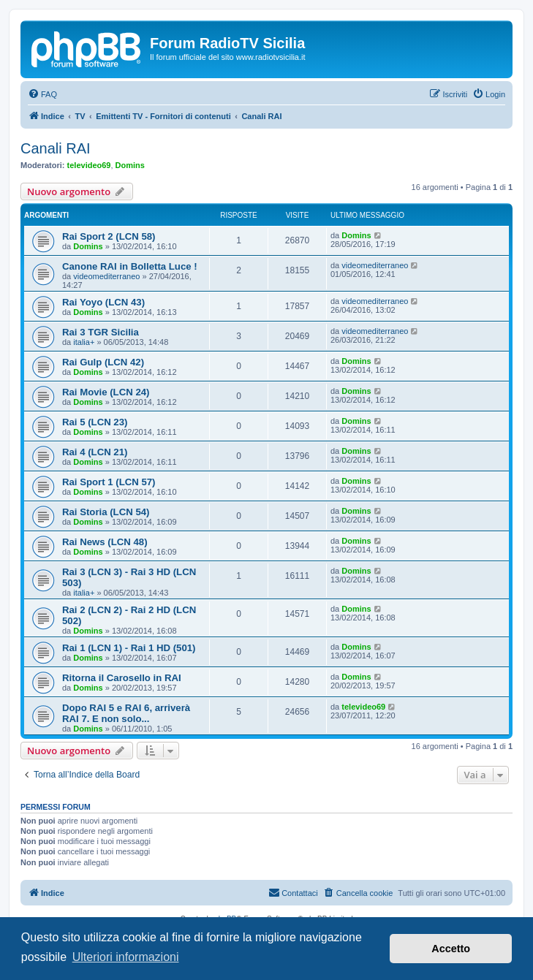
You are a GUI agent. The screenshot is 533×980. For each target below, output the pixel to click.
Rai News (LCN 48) (105, 542)
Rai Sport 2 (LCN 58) (109, 236)
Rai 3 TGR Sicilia (101, 332)
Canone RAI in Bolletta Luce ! (130, 266)
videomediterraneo (106, 276)
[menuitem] (42, 94)
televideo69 (89, 165)
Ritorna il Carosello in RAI (122, 678)
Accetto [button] (451, 949)
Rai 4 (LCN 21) (95, 452)
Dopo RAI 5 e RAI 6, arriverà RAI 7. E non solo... (126, 713)
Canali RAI (56, 148)
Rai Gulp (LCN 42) (103, 362)
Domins (130, 165)
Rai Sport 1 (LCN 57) (109, 482)
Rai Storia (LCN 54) (106, 512)
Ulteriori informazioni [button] (126, 957)
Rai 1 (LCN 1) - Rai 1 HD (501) (129, 648)
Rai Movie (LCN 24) (106, 392)
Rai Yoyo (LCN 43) (103, 302)
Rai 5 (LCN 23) (95, 422)
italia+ (84, 342)
